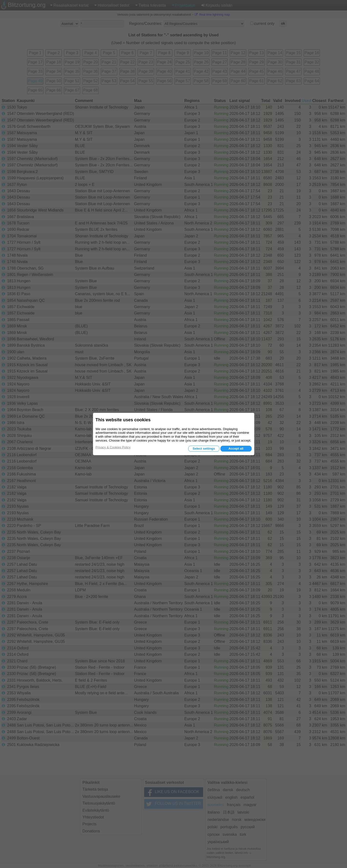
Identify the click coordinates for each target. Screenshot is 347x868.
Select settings (204, 449)
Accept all (236, 449)
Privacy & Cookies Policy (113, 447)
